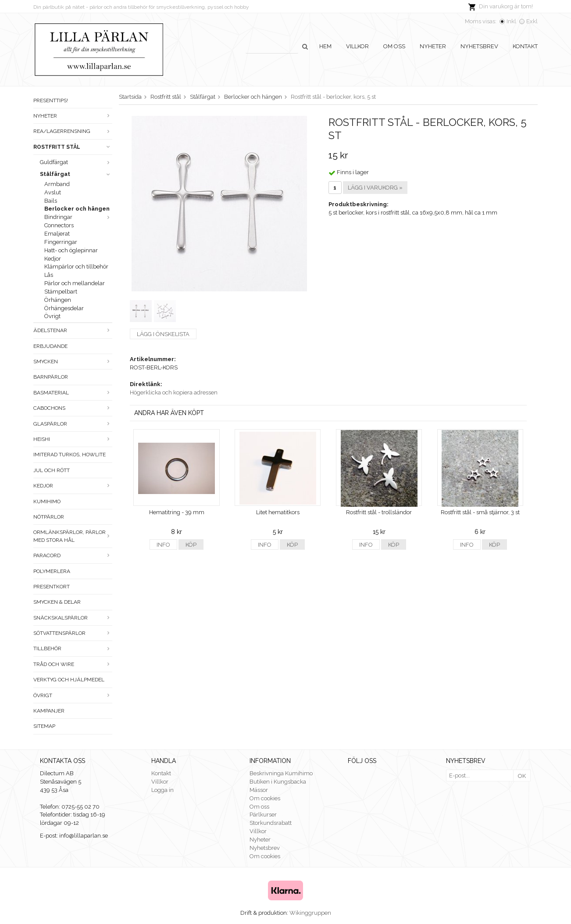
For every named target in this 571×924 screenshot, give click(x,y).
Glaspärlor (73, 424)
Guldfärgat (76, 162)
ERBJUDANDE (50, 346)
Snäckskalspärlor (73, 618)
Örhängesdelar (64, 308)
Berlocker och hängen (77, 209)
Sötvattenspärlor (73, 633)
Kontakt (525, 46)
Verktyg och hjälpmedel (69, 680)
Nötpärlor (49, 517)
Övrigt (52, 316)
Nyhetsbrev (479, 46)
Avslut (53, 192)
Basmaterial (73, 393)
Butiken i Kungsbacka (278, 782)
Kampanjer (49, 711)
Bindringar (78, 217)
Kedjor (53, 259)
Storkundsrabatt (271, 823)
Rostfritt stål (73, 147)
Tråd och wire (73, 664)
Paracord (73, 555)
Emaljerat (57, 234)
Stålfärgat (76, 174)
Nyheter (433, 46)
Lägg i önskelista (163, 334)
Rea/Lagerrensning (73, 131)
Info (163, 545)
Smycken (73, 362)
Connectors (59, 225)
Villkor (357, 46)
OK (522, 776)
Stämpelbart (61, 292)
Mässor (259, 790)
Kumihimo (47, 501)
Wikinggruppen (310, 913)
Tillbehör (73, 648)
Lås (49, 275)
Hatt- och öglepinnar (71, 250)
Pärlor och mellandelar (75, 283)
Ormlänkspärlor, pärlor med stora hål (73, 536)
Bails (51, 201)
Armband (57, 184)
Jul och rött (52, 470)
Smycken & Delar (57, 602)
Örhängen (58, 300)
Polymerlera (52, 571)
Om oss (394, 46)
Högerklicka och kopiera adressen (174, 392)
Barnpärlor (51, 377)
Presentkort (52, 587)
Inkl (511, 21)
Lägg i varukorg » (375, 188)
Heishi (73, 439)
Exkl (532, 21)
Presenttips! (51, 100)
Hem (325, 46)
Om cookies (265, 798)
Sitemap (44, 726)
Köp (191, 545)
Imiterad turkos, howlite (70, 455)
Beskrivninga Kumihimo (281, 773)
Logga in (162, 790)
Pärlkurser (263, 815)
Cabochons (73, 408)
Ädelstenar (73, 330)
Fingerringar (61, 242)
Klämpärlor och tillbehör (76, 267)
